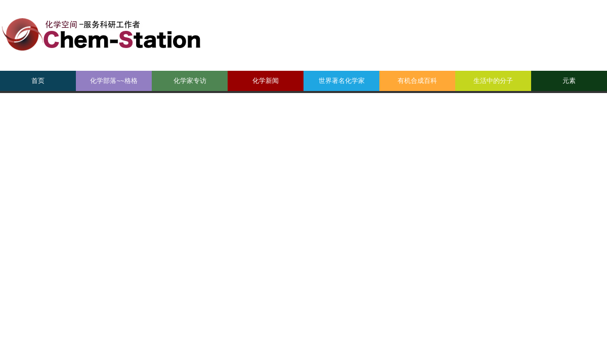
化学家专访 (190, 81)
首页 (38, 81)
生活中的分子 (493, 81)
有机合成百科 (417, 81)
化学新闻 (266, 81)
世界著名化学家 (342, 81)
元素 (569, 81)
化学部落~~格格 (114, 81)
